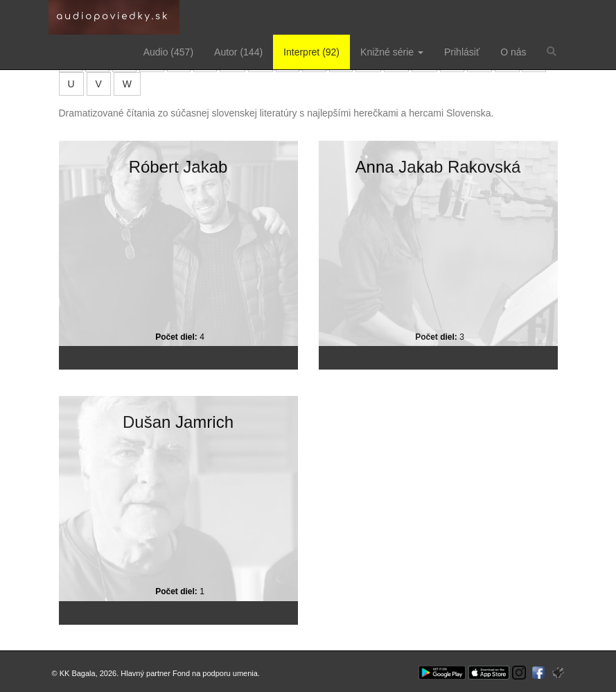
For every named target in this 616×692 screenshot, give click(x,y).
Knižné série (392, 52)
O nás (513, 52)
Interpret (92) (311, 52)
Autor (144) (238, 52)
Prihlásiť (462, 52)
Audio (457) (168, 52)
